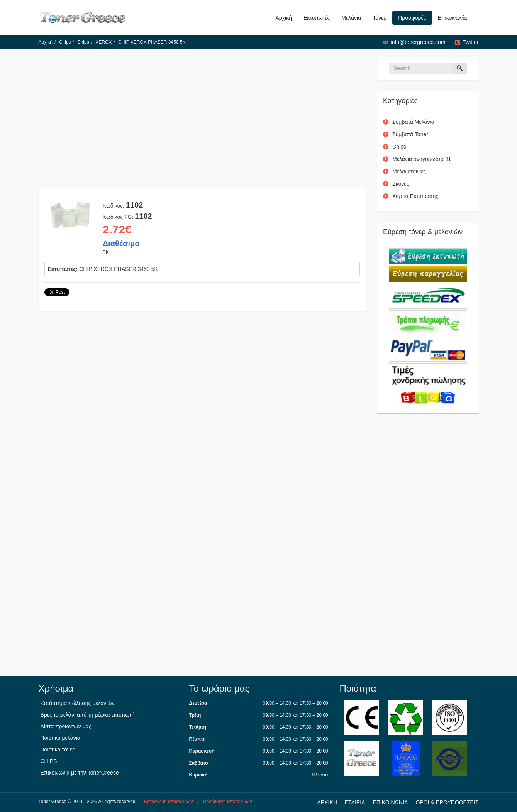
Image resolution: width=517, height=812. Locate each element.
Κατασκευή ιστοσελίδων (168, 802)
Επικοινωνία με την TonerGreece (80, 773)
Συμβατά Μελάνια (413, 122)
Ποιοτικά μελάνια (60, 738)
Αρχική (284, 18)
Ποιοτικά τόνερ (58, 749)
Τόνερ (380, 18)
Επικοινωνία (453, 18)
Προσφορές (412, 18)
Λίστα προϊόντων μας (66, 726)
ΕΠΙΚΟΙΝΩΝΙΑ (390, 802)
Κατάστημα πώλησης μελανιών (78, 703)
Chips (65, 42)
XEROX (103, 42)
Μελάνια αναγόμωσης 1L (422, 159)
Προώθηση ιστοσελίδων (228, 802)
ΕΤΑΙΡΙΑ (355, 802)
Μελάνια (351, 18)
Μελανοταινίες (409, 171)
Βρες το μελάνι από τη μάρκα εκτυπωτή (88, 715)
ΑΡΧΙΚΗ (327, 802)
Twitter (470, 42)
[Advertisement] (202, 122)
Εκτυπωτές (317, 18)
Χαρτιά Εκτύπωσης (415, 196)
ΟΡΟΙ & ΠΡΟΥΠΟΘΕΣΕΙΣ (447, 802)
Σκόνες (401, 184)
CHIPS (49, 761)
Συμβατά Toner (410, 134)
